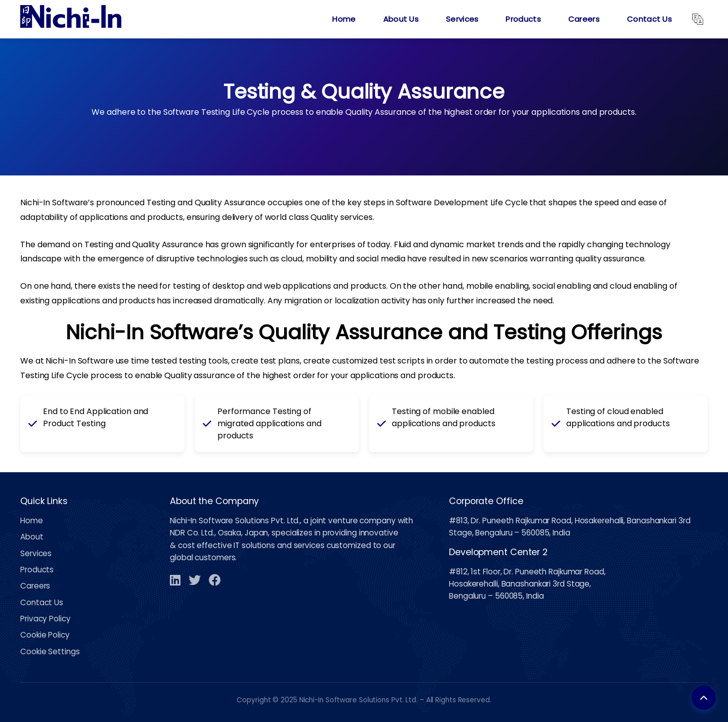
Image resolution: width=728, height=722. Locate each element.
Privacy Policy (45, 619)
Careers (584, 19)
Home (344, 19)
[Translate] (698, 19)
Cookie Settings (50, 651)
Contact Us (649, 19)
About (32, 537)
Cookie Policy (45, 635)
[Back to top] (704, 698)
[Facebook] (215, 580)
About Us (401, 19)
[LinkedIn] (175, 580)
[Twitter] (195, 580)
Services (462, 19)
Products (523, 19)
